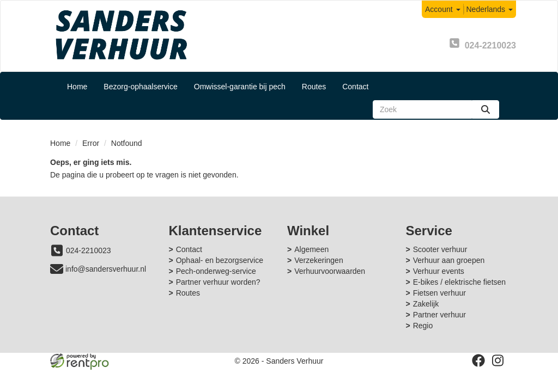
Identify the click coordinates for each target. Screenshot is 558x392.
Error (91, 143)
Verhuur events (439, 271)
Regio (423, 326)
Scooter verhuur (440, 249)
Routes (314, 87)
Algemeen (311, 249)
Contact (355, 87)
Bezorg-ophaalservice (140, 87)
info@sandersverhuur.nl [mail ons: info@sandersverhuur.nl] (106, 269)
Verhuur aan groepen (449, 260)
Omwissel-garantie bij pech (240, 87)
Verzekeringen (319, 260)
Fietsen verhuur (439, 293)
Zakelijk (426, 304)
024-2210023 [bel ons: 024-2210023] (89, 250)
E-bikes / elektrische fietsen (459, 282)
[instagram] (498, 360)
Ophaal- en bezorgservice (220, 260)
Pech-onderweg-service (216, 271)
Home (77, 87)
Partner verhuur (439, 315)
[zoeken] (486, 109)
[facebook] (478, 360)
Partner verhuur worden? (218, 282)
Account (442, 9)
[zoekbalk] (422, 109)
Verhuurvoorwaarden (330, 271)
